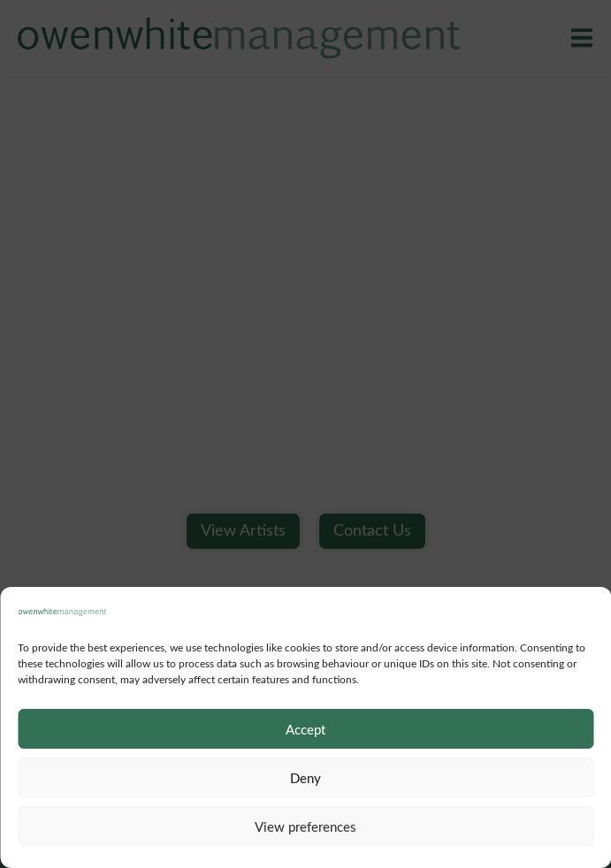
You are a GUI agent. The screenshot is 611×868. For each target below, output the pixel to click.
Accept (305, 729)
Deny (305, 778)
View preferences (305, 826)
